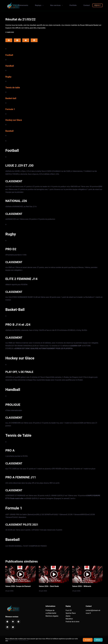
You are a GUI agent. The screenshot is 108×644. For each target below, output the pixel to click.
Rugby (8, 77)
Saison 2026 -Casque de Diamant (18, 586)
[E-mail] (26, 40)
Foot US (69, 610)
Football (9, 55)
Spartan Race (71, 613)
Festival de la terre (72, 622)
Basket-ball (11, 98)
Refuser (98, 640)
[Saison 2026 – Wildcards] (87, 574)
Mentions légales (52, 616)
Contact (87, 5)
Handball (10, 66)
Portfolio (73, 5)
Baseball (9, 131)
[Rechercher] (96, 5)
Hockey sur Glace (14, 120)
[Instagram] (7, 622)
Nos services (57, 5)
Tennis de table (13, 88)
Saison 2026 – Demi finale (49, 586)
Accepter (88, 640)
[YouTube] (18, 622)
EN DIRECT (97, 5)
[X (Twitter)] (17, 40)
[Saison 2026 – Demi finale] (54, 574)
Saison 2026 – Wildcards (82, 586)
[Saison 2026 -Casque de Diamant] (21, 574)
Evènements (23, 5)
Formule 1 (10, 109)
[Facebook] (9, 40)
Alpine (68, 616)
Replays (40, 5)
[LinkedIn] (34, 40)
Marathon (69, 619)
